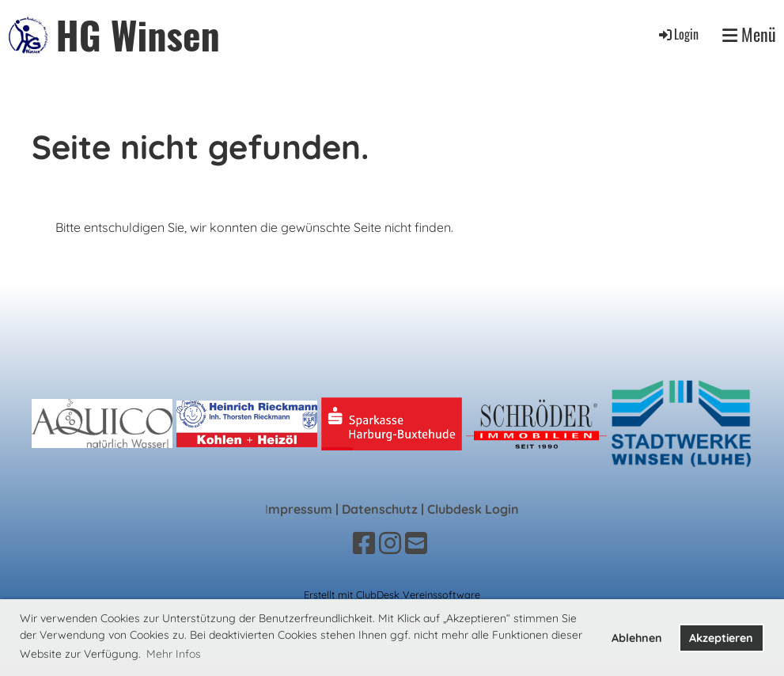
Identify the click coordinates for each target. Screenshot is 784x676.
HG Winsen (138, 34)
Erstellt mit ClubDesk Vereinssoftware (392, 594)
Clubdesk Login (473, 509)
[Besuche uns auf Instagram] (390, 543)
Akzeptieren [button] (721, 638)
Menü (749, 34)
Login (678, 34)
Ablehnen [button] (637, 638)
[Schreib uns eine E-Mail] (416, 543)
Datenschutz (380, 509)
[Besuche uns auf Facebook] (364, 543)
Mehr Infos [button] (174, 654)
